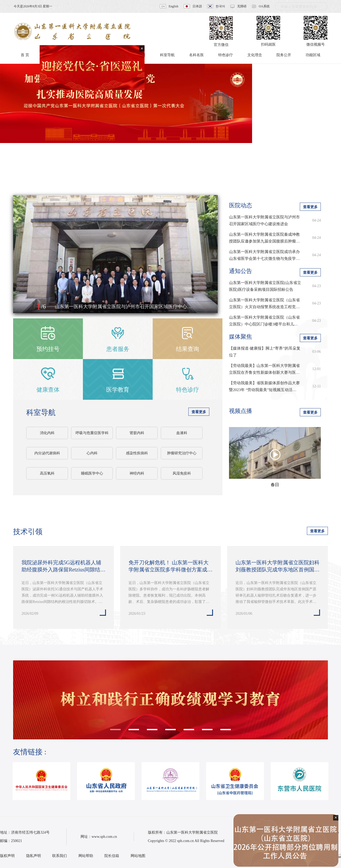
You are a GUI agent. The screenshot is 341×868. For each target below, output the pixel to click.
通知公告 (241, 271)
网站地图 (138, 856)
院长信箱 (112, 856)
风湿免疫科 (182, 473)
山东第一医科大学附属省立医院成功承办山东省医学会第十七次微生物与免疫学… (264, 255)
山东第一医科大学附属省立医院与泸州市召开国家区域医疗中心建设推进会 (264, 220)
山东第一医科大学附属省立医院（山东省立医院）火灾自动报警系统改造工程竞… (264, 303)
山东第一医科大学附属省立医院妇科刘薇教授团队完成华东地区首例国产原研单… (278, 566)
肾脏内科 (137, 433)
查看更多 (199, 412)
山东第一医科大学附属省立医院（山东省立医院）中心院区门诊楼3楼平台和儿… (264, 321)
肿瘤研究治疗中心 (182, 453)
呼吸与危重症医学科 (92, 433)
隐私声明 (34, 856)
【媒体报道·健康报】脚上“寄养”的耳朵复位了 (265, 352)
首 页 (25, 55)
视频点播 (241, 411)
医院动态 (241, 205)
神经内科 (137, 473)
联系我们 (60, 856)
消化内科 (47, 433)
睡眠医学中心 (92, 473)
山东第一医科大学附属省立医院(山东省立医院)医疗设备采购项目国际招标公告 (265, 286)
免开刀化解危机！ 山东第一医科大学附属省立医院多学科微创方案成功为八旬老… (170, 566)
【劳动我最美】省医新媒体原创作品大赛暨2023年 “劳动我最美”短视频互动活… (264, 386)
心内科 (92, 453)
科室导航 (41, 412)
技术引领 (28, 532)
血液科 (182, 433)
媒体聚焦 (241, 337)
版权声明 (7, 856)
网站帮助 (86, 856)
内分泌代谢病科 (47, 453)
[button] (23, 307)
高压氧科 (47, 473)
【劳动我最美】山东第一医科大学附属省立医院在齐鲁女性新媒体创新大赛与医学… (264, 370)
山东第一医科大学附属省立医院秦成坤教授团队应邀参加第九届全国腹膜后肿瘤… (264, 238)
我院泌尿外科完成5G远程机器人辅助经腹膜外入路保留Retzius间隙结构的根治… (63, 566)
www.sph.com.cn (104, 837)
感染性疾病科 (137, 453)
